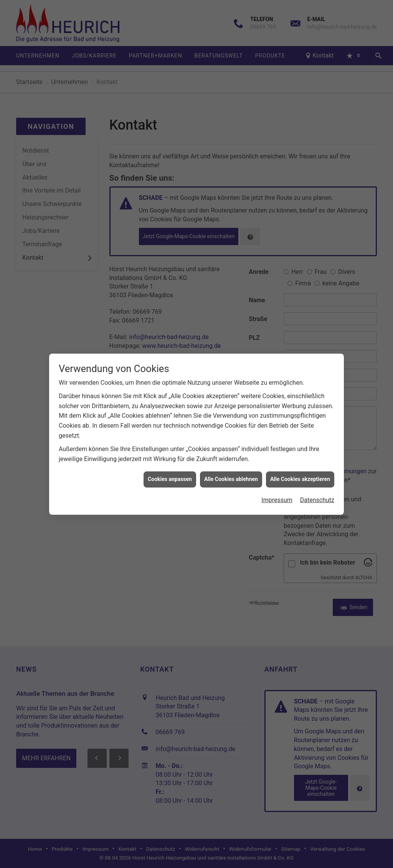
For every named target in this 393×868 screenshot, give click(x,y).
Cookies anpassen (170, 468)
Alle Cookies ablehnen (231, 468)
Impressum (277, 488)
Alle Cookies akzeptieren (300, 468)
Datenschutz (317, 488)
